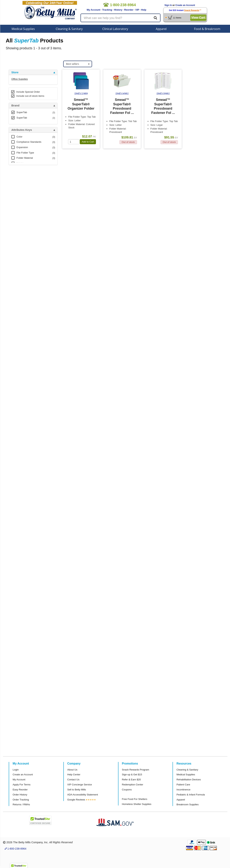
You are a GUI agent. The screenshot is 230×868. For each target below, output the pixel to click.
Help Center (74, 775)
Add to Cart (88, 142)
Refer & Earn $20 (131, 780)
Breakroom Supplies (188, 804)
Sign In (168, 5)
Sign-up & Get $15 (132, 775)
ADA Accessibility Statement (83, 795)
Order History (20, 795)
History (118, 10)
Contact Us (73, 780)
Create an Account (185, 5)
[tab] (33, 72)
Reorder (129, 10)
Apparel (161, 29)
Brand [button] (15, 105)
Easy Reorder (20, 790)
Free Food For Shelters (135, 799)
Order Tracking (21, 800)
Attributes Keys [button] (22, 130)
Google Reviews (76, 800)
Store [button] (15, 72)
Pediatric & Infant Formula (191, 795)
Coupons (127, 790)
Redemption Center (133, 785)
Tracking (107, 10)
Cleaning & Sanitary (69, 29)
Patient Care (183, 785)
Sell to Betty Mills (77, 790)
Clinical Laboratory (115, 29)
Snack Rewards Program (136, 770)
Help (144, 10)
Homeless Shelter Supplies (137, 804)
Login (16, 770)
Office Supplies (20, 79)
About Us (72, 770)
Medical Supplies (23, 29)
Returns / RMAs (21, 804)
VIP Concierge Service (80, 785)
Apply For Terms (22, 785)
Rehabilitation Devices (189, 780)
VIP (137, 10)
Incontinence (183, 790)
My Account (93, 10)
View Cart (198, 18)
